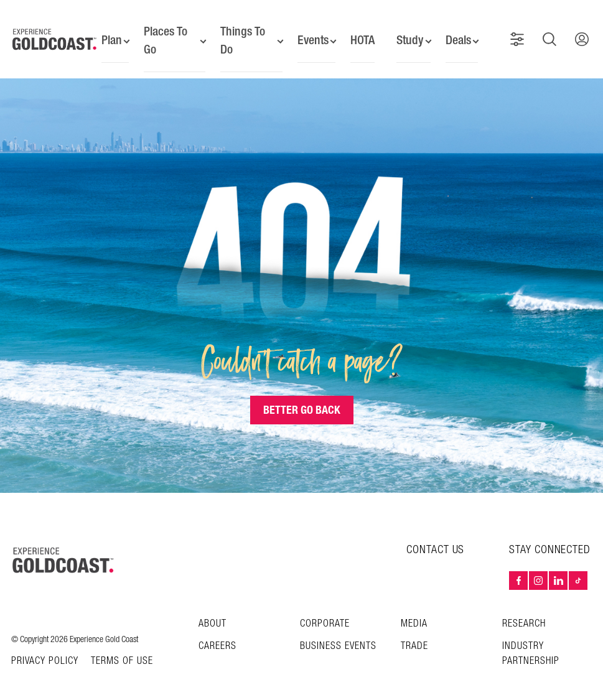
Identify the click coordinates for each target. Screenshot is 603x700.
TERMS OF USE (122, 650)
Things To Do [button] (239, 34)
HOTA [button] (361, 34)
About (213, 613)
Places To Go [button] (164, 34)
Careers (217, 635)
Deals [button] (460, 34)
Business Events (338, 635)
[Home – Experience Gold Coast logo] (63, 549)
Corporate (325, 613)
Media (414, 613)
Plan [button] (109, 34)
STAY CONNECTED (550, 539)
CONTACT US (435, 539)
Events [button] (309, 34)
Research (524, 613)
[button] (520, 34)
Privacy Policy (45, 650)
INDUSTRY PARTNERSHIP (531, 642)
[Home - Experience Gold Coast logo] (55, 34)
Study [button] (410, 34)
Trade (414, 635)
